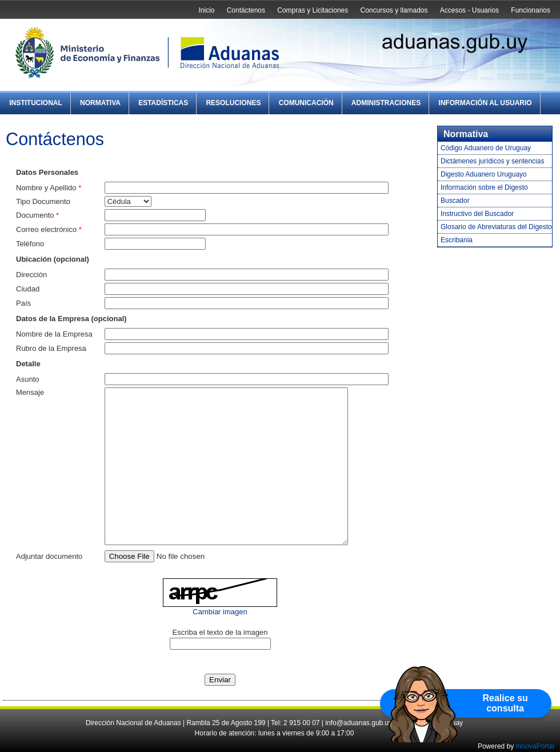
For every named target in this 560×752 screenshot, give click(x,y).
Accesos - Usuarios (469, 10)
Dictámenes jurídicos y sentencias (492, 161)
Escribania (457, 240)
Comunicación (306, 103)
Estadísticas (163, 103)
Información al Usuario (485, 103)
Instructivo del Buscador (477, 214)
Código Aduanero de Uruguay (486, 148)
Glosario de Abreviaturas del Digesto (496, 227)
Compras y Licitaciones (313, 10)
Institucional (36, 103)
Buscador (455, 201)
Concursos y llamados (394, 10)
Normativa (100, 103)
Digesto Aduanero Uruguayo (484, 174)
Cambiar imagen (220, 612)
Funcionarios (531, 10)
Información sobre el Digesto (484, 187)
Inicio (206, 10)
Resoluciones (233, 103)
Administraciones (386, 103)
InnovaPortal (535, 746)
